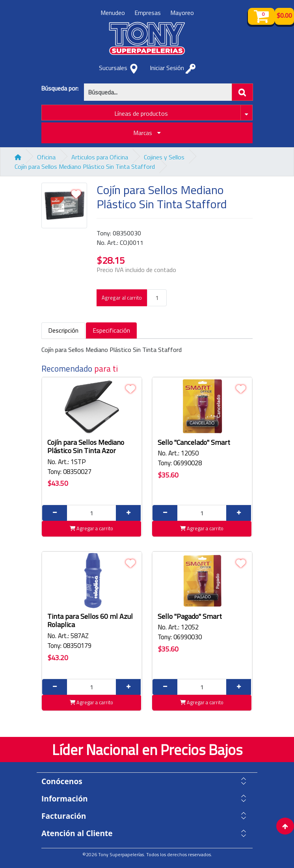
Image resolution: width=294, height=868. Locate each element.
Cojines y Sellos (164, 157)
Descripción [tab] (63, 330)
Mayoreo (182, 13)
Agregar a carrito (91, 528)
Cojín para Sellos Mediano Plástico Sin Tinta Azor (86, 447)
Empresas (148, 13)
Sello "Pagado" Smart (190, 616)
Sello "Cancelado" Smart (194, 442)
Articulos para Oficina (100, 157)
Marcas (147, 133)
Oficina (46, 157)
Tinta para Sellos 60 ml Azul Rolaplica (90, 621)
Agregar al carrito (122, 298)
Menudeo (113, 13)
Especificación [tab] (111, 330)
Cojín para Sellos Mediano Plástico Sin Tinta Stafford (85, 167)
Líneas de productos (141, 113)
